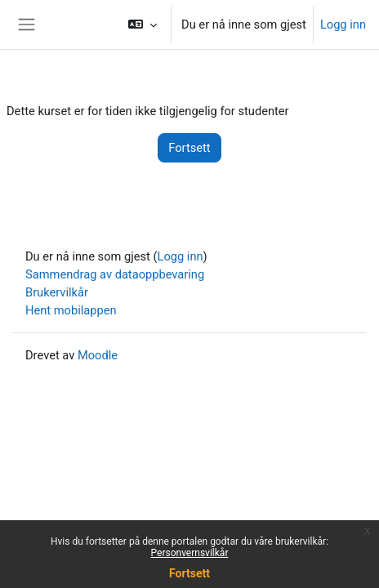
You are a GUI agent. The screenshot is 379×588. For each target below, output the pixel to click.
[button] (143, 24)
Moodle (98, 355)
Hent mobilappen (71, 310)
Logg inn (343, 24)
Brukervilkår (57, 292)
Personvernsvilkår (190, 553)
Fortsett (189, 573)
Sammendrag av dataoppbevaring (115, 274)
